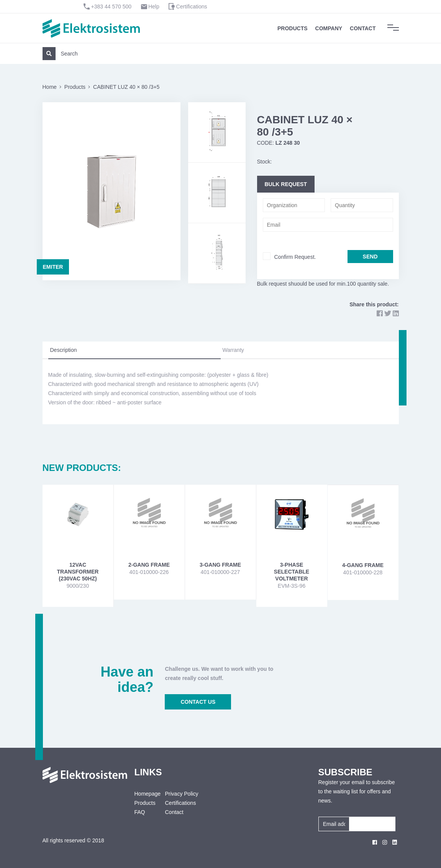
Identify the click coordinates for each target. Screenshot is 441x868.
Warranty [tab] (233, 350)
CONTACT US (198, 702)
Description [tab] (64, 350)
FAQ (140, 812)
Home (50, 87)
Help (154, 7)
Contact (363, 28)
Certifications (192, 7)
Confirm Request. (295, 257)
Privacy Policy (181, 794)
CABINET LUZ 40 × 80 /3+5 (126, 87)
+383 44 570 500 (111, 7)
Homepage (144, 794)
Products (293, 28)
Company (329, 28)
